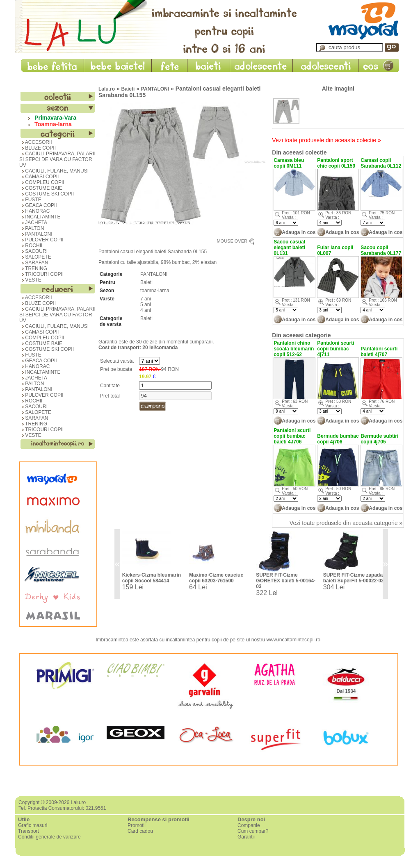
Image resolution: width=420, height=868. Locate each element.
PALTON (32, 228)
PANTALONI (36, 234)
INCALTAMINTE (40, 217)
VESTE (30, 280)
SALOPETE (35, 257)
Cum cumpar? (253, 831)
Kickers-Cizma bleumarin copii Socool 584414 (152, 578)
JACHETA (33, 223)
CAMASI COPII (39, 177)
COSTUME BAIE (41, 188)
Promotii (137, 825)
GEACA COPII (38, 205)
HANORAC (34, 211)
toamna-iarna (155, 291)
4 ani (146, 310)
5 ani (146, 304)
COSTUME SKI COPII (47, 194)
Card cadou (140, 831)
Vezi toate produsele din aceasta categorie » (346, 523)
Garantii (246, 837)
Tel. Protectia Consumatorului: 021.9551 (62, 808)
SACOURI (33, 251)
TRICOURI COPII (41, 274)
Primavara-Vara (54, 118)
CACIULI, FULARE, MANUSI (54, 171)
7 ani (146, 299)
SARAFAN (34, 263)
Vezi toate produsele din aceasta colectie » (326, 140)
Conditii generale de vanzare (49, 837)
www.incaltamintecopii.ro (293, 640)
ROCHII (31, 245)
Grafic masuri (33, 825)
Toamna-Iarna (51, 124)
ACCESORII (36, 142)
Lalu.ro (107, 89)
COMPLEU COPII (42, 182)
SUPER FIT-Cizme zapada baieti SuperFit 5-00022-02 (354, 578)
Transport (29, 831)
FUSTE (30, 200)
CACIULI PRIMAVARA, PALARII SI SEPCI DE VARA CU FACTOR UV (57, 159)
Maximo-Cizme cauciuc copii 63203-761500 (216, 578)
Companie (249, 825)
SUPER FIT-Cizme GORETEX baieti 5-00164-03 (286, 581)
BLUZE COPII (38, 148)
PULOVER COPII (41, 240)
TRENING (33, 268)
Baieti (128, 89)
